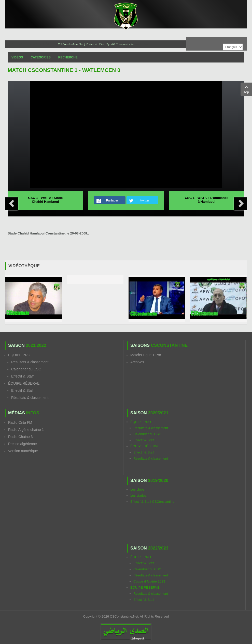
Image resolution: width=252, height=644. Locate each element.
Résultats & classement (30, 362)
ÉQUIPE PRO (19, 355)
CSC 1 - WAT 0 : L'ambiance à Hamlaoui (207, 200)
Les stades (138, 496)
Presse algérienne (23, 444)
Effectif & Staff (22, 376)
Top (246, 89)
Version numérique (23, 451)
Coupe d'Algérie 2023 (149, 581)
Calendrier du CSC (26, 369)
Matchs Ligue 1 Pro (146, 355)
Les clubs (137, 489)
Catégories (40, 57)
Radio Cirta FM (20, 422)
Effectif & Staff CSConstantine (152, 502)
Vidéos (17, 57)
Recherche (68, 57)
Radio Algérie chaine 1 (26, 430)
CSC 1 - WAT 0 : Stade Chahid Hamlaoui (46, 200)
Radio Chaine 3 (20, 437)
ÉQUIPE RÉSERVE (24, 383)
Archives (137, 362)
